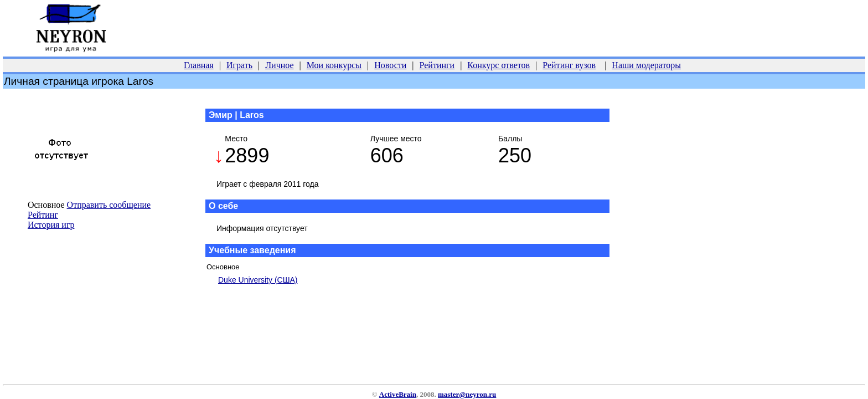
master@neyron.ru (467, 394)
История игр (51, 225)
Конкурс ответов (498, 65)
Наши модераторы (646, 65)
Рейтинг (43, 215)
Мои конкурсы (334, 65)
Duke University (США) (258, 280)
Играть (239, 65)
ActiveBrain (398, 394)
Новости (390, 65)
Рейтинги (437, 65)
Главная (199, 65)
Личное (279, 65)
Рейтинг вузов (569, 65)
